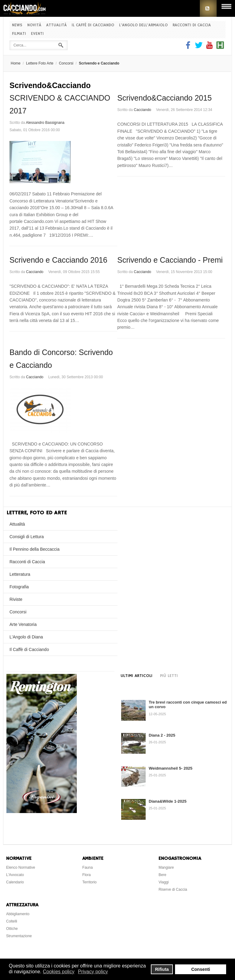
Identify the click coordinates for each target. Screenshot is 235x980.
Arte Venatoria (23, 624)
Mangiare (166, 867)
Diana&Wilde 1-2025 (168, 801)
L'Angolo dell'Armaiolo (143, 25)
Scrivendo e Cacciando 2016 (58, 260)
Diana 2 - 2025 (162, 735)
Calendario (15, 882)
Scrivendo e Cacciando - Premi (170, 260)
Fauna (88, 867)
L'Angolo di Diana (26, 637)
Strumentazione (19, 936)
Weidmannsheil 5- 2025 (171, 768)
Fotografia (19, 587)
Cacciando (142, 110)
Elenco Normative (21, 867)
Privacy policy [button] (93, 972)
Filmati (19, 34)
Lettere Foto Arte (40, 63)
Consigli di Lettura (27, 537)
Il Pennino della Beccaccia (34, 549)
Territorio (90, 882)
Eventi (37, 34)
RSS (208, 8)
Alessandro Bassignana (45, 123)
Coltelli (12, 921)
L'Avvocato (15, 875)
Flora (86, 875)
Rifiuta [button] (162, 969)
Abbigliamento (18, 914)
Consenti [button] (201, 969)
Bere (162, 875)
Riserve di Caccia (173, 889)
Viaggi (164, 882)
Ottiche (12, 929)
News (17, 25)
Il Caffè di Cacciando (93, 25)
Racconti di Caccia (192, 25)
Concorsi (66, 63)
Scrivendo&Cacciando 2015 (164, 98)
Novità (34, 25)
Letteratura (20, 574)
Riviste (16, 599)
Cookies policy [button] (59, 972)
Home (16, 63)
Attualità (56, 25)
